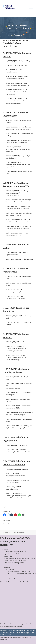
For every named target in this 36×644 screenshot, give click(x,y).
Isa (15, 533)
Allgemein (21, 533)
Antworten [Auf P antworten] (7, 567)
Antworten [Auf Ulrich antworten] (11, 578)
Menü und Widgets (31, 9)
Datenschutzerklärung (7, 637)
